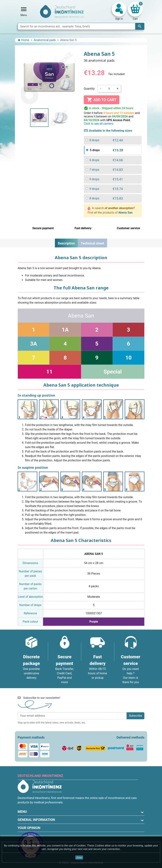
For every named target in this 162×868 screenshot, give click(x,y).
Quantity (89, 89)
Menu (22, 812)
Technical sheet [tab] (92, 243)
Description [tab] (66, 243)
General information (36, 820)
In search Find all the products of (111, 210)
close (79, 858)
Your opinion (29, 828)
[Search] (81, 26)
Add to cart (102, 100)
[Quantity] (109, 89)
